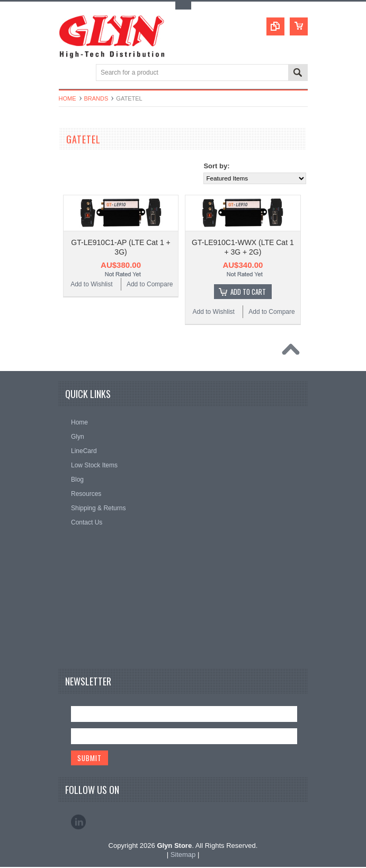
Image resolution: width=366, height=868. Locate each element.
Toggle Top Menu (183, 6)
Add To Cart (248, 292)
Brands (96, 98)
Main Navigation (68, 73)
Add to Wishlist (91, 284)
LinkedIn (78, 822)
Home (68, 98)
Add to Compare (150, 284)
